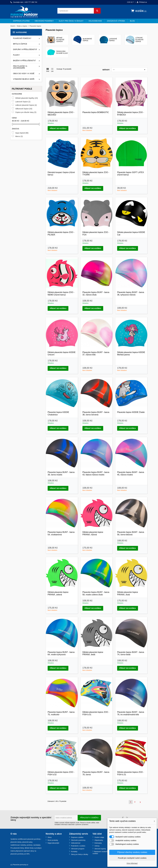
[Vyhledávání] (79, 11)
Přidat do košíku (58, 128)
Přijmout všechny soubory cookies (132, 852)
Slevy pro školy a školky (71, 21)
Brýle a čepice (20, 44)
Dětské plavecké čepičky (27, 98)
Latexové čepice (23, 102)
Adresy (97, 846)
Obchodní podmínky (44, 21)
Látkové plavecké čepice (26, 105)
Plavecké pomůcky (22, 38)
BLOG (132, 21)
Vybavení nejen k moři (24, 79)
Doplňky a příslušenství (25, 49)
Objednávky (99, 840)
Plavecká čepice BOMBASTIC (96, 112)
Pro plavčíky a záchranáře (20, 67)
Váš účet (97, 834)
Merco (19, 136)
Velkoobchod (95, 21)
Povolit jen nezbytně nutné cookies (132, 858)
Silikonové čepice (24, 109)
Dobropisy (98, 843)
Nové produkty (53, 840)
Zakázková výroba (116, 21)
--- (130, 70)
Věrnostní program (77, 849)
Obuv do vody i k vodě (24, 73)
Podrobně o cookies (78, 846)
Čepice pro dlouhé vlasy (26, 112)
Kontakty (74, 852)
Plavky (16, 55)
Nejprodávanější (53, 843)
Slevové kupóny (100, 849)
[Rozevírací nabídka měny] (131, 2)
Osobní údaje (99, 837)
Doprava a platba (21, 21)
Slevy (49, 837)
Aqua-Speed (22, 133)
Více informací (132, 863)
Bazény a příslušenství (24, 61)
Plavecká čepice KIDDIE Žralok (131, 412)
